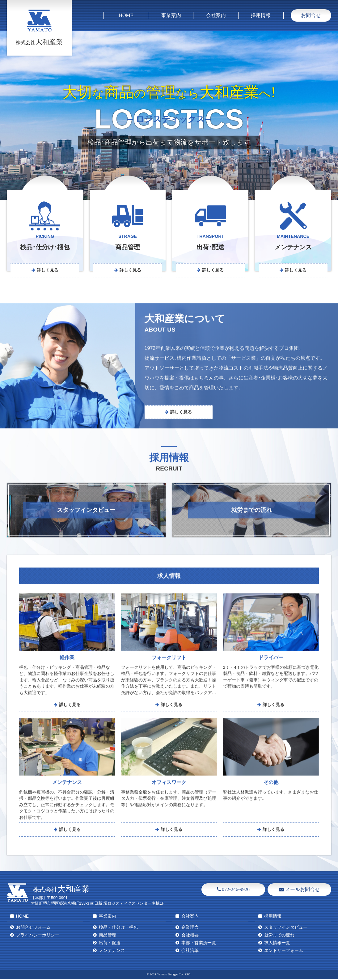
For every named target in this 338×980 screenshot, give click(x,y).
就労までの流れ (279, 936)
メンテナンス (112, 952)
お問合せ (311, 15)
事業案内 (171, 15)
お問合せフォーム (33, 929)
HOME (126, 15)
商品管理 (108, 936)
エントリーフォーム (284, 952)
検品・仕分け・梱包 (118, 929)
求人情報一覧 (277, 944)
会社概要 (190, 936)
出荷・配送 (110, 944)
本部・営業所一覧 (199, 944)
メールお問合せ (299, 890)
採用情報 (261, 15)
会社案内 (216, 15)
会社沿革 (190, 952)
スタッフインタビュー (286, 929)
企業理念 (190, 929)
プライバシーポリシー (38, 936)
